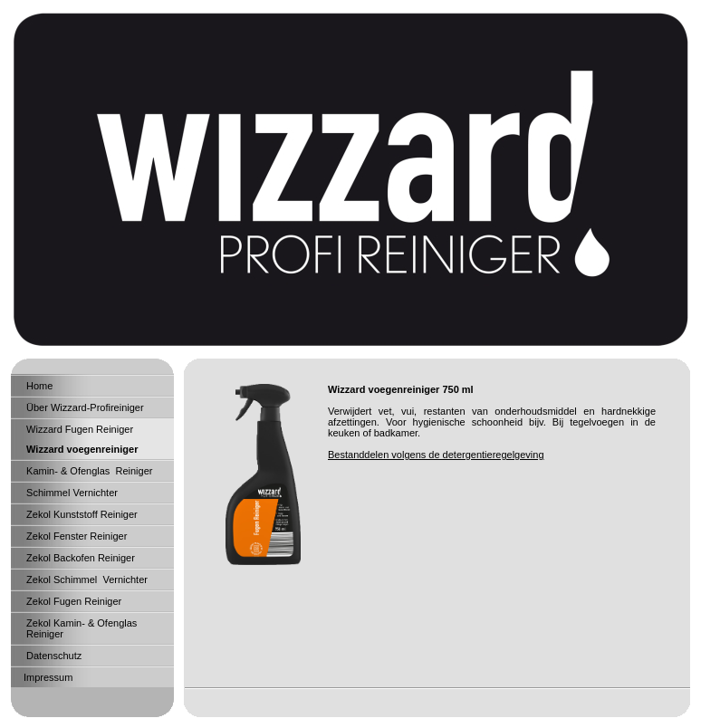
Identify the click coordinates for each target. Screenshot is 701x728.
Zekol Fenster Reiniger (75, 536)
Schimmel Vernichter (71, 493)
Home (38, 386)
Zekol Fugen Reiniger (72, 601)
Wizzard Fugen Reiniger (78, 429)
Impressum (48, 677)
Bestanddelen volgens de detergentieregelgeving (436, 455)
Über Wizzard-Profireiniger (84, 407)
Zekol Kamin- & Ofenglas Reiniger (80, 628)
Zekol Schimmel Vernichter (86, 580)
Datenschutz (53, 656)
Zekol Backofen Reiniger (79, 558)
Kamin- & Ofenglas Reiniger (88, 471)
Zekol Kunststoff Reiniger (81, 514)
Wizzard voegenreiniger (81, 449)
